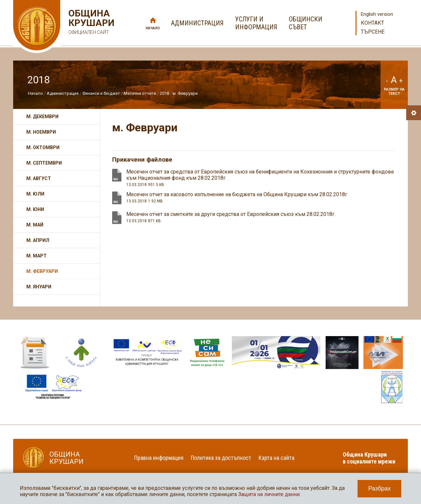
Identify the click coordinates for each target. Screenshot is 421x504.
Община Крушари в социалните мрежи (369, 458)
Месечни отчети (140, 93)
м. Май (35, 225)
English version (377, 14)
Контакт (372, 23)
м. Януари (39, 287)
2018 (164, 93)
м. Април (38, 240)
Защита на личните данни (269, 494)
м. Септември (44, 163)
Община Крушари (91, 23)
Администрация (63, 93)
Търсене (373, 32)
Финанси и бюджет (101, 93)
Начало (153, 28)
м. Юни (35, 209)
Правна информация (159, 458)
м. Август (39, 178)
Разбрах (379, 489)
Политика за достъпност (221, 458)
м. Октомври (43, 147)
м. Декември (42, 117)
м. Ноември (41, 132)
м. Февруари (185, 93)
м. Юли (35, 194)
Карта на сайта (276, 458)
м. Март (37, 256)
